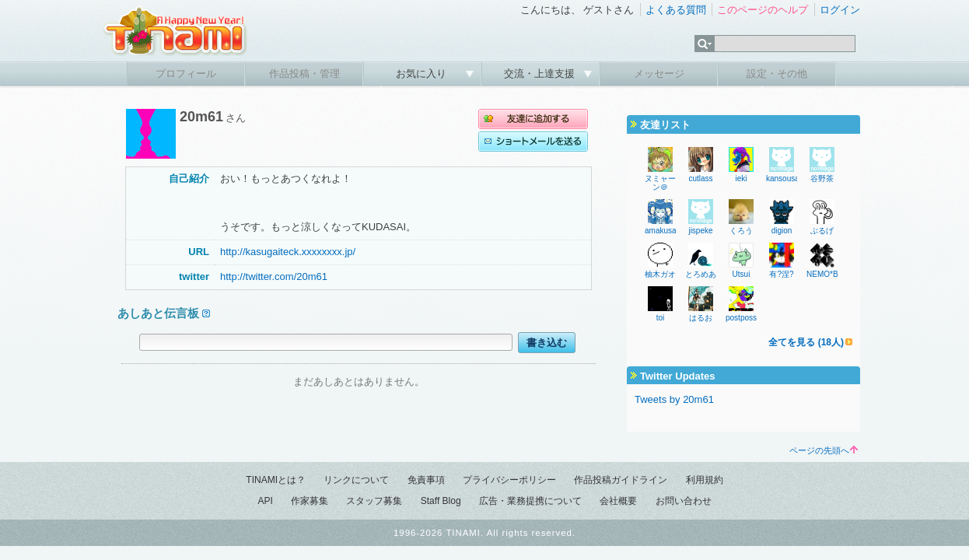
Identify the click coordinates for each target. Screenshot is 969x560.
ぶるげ (822, 231)
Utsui (742, 274)
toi (661, 318)
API (265, 501)
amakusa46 (665, 231)
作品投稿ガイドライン (621, 480)
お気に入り (423, 73)
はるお (701, 318)
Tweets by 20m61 (674, 399)
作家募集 (310, 501)
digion (782, 231)
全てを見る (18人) (806, 342)
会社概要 (618, 501)
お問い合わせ (684, 501)
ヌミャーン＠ (660, 183)
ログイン (840, 10)
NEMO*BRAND (833, 274)
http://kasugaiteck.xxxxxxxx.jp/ (288, 252)
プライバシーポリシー (509, 480)
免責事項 (426, 480)
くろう (741, 231)
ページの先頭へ (824, 450)
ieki (741, 178)
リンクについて (356, 480)
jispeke (700, 231)
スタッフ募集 (374, 501)
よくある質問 (676, 10)
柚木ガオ (660, 274)
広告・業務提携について (530, 501)
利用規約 (705, 480)
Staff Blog (441, 501)
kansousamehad (794, 178)
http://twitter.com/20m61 (274, 276)
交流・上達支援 (541, 73)
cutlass (700, 178)
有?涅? (781, 274)
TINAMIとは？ (276, 480)
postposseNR (749, 318)
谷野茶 (822, 178)
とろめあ (701, 274)
